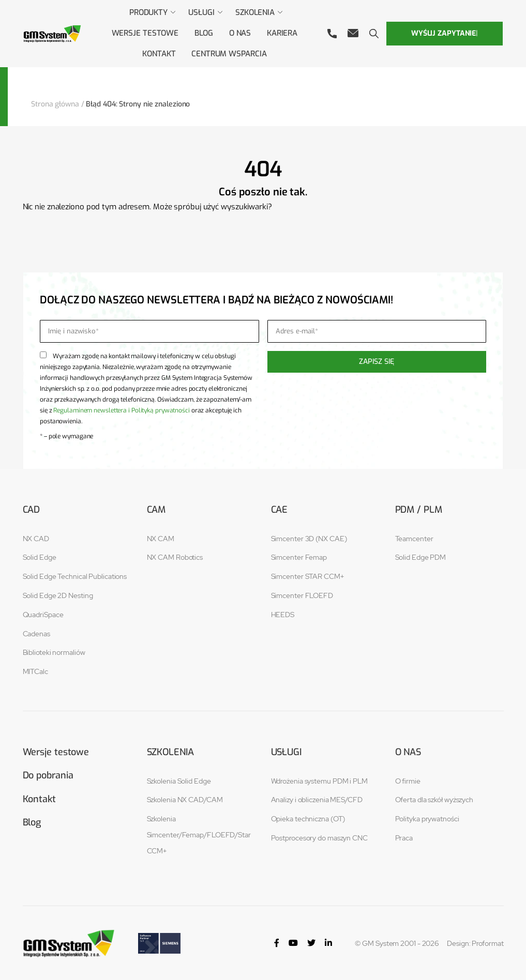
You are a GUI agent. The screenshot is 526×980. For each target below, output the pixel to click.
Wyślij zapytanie (445, 33)
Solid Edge (40, 557)
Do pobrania (48, 775)
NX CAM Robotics (175, 557)
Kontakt (39, 799)
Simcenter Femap (299, 557)
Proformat (487, 942)
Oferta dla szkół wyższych (434, 799)
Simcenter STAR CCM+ (307, 576)
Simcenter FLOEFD (302, 594)
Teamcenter (414, 538)
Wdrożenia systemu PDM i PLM (319, 780)
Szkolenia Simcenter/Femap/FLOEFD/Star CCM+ (199, 834)
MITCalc (35, 671)
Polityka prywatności (427, 818)
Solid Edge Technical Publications (75, 576)
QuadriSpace (43, 614)
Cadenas (36, 633)
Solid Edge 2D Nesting (58, 594)
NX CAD (36, 538)
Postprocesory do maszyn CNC (319, 837)
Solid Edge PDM (421, 557)
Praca (404, 837)
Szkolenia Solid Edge (179, 780)
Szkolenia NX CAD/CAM (185, 799)
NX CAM (161, 538)
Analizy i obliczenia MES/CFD (317, 799)
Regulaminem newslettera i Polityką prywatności (121, 409)
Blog (32, 822)
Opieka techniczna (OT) (308, 818)
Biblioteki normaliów (54, 652)
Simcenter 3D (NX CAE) (309, 538)
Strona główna (55, 104)
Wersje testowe (56, 751)
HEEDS (283, 614)
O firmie (408, 780)
